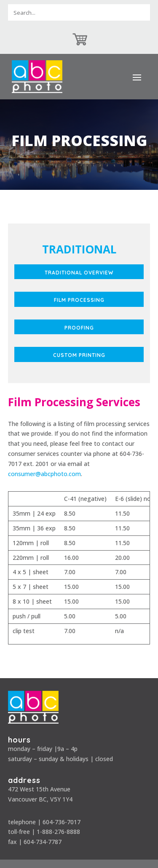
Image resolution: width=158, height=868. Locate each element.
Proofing (79, 328)
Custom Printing (79, 355)
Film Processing (79, 300)
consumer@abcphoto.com (44, 474)
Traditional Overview (79, 273)
